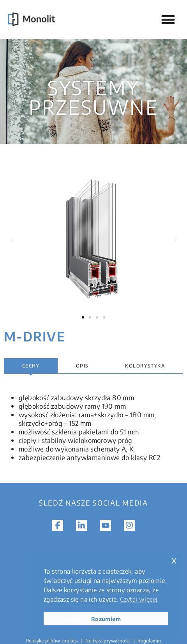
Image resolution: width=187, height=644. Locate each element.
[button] (168, 19)
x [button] (174, 560)
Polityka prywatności (108, 641)
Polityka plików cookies (52, 641)
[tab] (31, 366)
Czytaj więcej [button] (139, 599)
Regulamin (149, 641)
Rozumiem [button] (106, 619)
